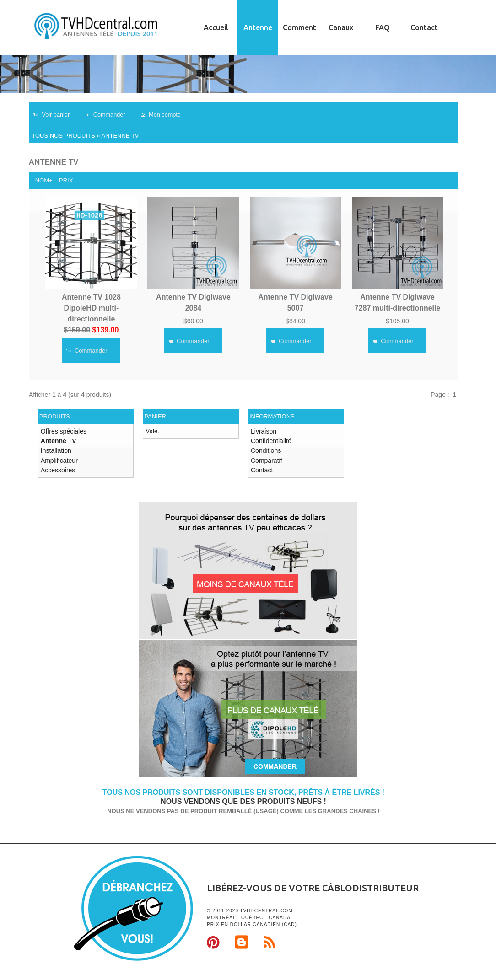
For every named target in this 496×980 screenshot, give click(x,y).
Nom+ (44, 180)
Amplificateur (58, 458)
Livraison (263, 431)
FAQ (383, 27)
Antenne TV (120, 136)
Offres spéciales (62, 431)
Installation (55, 449)
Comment (299, 27)
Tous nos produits (63, 136)
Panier (155, 416)
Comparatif (265, 458)
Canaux (341, 27)
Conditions (265, 449)
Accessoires (57, 467)
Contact (424, 27)
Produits (55, 416)
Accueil (216, 27)
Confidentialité (270, 440)
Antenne (258, 27)
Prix (66, 180)
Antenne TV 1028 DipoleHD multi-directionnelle (91, 308)
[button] (55, 115)
